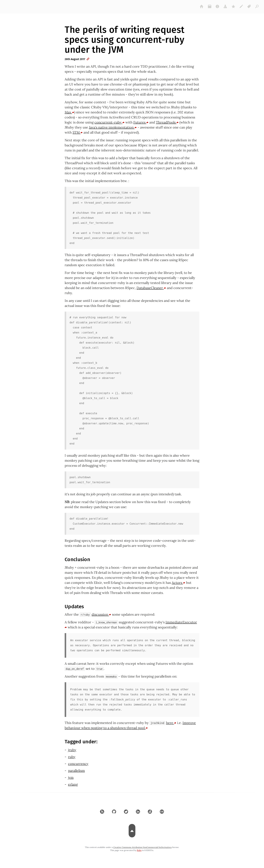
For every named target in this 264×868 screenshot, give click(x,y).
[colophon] (241, 6)
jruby (72, 750)
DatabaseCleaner (151, 288)
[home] (202, 6)
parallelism (76, 770)
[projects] (225, 6)
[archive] (210, 6)
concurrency (78, 764)
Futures (141, 122)
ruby (72, 757)
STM (78, 132)
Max (69, 112)
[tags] (249, 6)
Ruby (139, 850)
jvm (71, 777)
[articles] (257, 6)
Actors (178, 583)
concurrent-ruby (110, 122)
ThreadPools (167, 122)
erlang (73, 784)
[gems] (233, 6)
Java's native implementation (113, 127)
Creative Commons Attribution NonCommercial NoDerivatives (143, 847)
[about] (218, 6)
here (171, 723)
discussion (101, 614)
